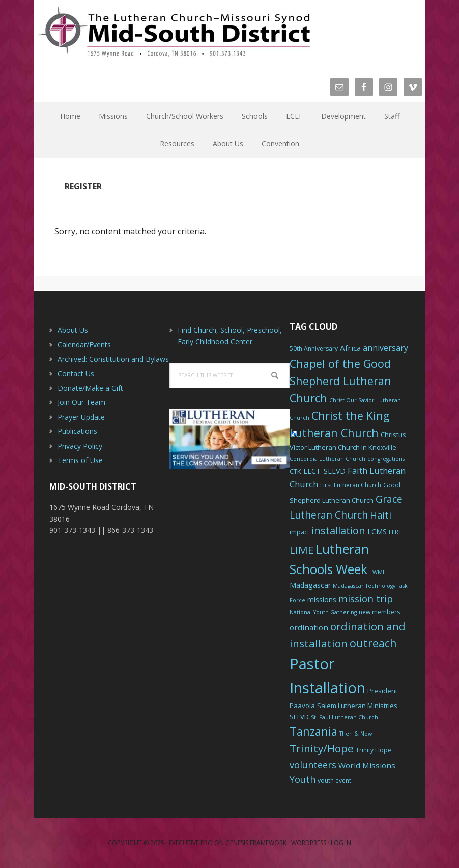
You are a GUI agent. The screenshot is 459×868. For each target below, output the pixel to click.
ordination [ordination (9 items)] (309, 627)
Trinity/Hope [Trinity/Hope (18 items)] (322, 748)
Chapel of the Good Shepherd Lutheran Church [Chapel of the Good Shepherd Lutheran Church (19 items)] (340, 381)
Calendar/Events (84, 345)
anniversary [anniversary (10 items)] (385, 348)
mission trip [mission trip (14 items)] (366, 599)
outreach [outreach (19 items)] (373, 643)
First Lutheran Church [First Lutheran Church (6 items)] (351, 485)
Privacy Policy (80, 446)
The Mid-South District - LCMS (174, 32)
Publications (77, 431)
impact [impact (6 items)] (299, 532)
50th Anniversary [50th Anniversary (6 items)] (314, 349)
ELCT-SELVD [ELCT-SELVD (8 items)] (324, 471)
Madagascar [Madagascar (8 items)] (310, 585)
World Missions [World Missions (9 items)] (367, 765)
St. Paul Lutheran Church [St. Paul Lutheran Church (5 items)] (345, 717)
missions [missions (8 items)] (322, 599)
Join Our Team (81, 402)
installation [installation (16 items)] (338, 531)
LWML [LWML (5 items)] (378, 572)
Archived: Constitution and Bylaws (113, 359)
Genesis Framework (256, 843)
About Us (73, 330)
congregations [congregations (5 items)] (386, 459)
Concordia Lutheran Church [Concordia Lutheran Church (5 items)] (327, 459)
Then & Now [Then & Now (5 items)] (356, 734)
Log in (341, 843)
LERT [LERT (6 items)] (395, 532)
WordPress (309, 843)
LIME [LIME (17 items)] (302, 550)
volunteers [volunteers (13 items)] (313, 765)
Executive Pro (191, 843)
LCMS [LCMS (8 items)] (377, 532)
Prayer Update (81, 417)
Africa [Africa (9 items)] (350, 348)
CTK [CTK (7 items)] (295, 471)
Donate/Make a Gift (90, 388)
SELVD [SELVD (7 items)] (299, 717)
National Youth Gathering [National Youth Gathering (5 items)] (323, 612)
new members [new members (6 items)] (379, 612)
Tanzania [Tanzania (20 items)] (313, 731)
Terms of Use (80, 460)
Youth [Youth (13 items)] (303, 779)
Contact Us (76, 374)
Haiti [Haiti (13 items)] (381, 515)
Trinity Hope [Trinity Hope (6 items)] (374, 750)
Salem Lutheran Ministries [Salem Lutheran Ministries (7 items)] (357, 706)
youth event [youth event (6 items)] (334, 781)
